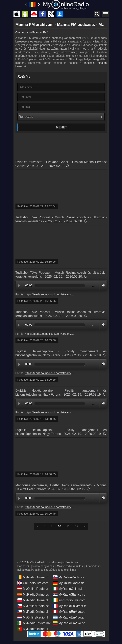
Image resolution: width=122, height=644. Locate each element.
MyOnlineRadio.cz (33, 606)
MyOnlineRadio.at (33, 589)
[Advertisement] (61, 145)
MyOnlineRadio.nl (33, 617)
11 (68, 526)
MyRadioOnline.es (33, 594)
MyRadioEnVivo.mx (34, 623)
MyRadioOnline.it (68, 589)
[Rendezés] (61, 117)
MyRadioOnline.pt (33, 629)
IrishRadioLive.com (69, 600)
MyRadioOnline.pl (33, 600)
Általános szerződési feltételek (51, 570)
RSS (74, 570)
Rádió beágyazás (43, 566)
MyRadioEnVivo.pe (69, 612)
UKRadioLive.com (33, 583)
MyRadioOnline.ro (33, 577)
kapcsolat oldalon (95, 63)
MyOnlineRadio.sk (68, 577)
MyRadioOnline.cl (33, 612)
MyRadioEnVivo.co (69, 623)
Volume (102, 285)
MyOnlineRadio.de (69, 583)
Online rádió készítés (70, 566)
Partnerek (24, 566)
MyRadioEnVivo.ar (69, 617)
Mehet (61, 127)
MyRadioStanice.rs (69, 594)
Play (19, 286)
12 (77, 526)
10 (60, 526)
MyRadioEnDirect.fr (69, 606)
